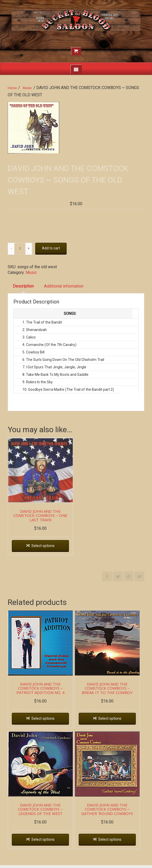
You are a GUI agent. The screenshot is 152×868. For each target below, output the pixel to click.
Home (12, 88)
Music (27, 88)
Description (23, 286)
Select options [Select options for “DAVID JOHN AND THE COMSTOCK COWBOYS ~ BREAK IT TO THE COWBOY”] (112, 721)
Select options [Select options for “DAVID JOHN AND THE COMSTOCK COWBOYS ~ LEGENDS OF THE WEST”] (44, 843)
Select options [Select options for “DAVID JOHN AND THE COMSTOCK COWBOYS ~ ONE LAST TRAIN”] (44, 547)
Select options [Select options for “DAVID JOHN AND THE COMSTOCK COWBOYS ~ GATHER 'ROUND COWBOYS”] (112, 843)
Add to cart (51, 248)
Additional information (64, 286)
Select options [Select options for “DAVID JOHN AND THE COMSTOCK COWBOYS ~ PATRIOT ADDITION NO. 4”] (44, 721)
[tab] (23, 286)
